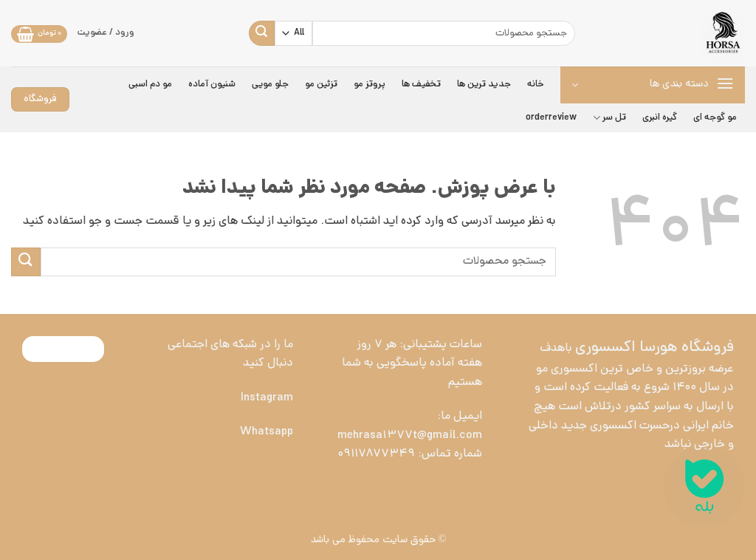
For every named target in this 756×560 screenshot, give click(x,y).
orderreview (551, 118)
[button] (39, 34)
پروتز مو (370, 85)
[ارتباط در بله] (704, 486)
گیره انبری (660, 118)
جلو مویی (270, 85)
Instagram (267, 399)
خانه (536, 85)
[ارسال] (261, 33)
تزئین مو (321, 85)
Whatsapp (267, 433)
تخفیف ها (421, 85)
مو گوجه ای (715, 118)
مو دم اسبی (150, 85)
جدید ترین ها (484, 85)
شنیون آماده (212, 85)
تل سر (609, 118)
